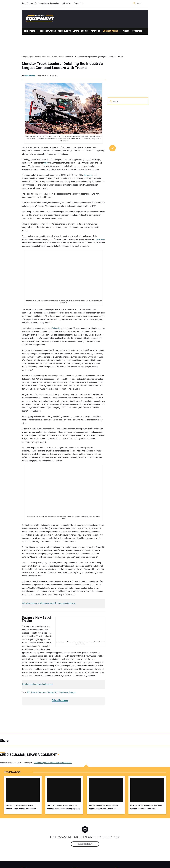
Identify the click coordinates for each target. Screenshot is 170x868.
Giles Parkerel (30, 76)
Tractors (95, 31)
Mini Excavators (48, 31)
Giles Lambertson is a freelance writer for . (49, 603)
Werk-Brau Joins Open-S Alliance (127, 199)
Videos (126, 31)
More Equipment (110, 31)
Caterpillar (100, 239)
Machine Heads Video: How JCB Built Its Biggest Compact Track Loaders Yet (104, 807)
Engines (85, 31)
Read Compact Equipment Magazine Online (40, 3)
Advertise (66, 3)
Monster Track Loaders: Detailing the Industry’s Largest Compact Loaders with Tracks (62, 66)
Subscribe (137, 31)
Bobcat (34, 692)
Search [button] (135, 3)
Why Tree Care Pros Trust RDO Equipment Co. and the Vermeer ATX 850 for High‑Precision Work (126, 183)
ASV (46, 163)
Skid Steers (30, 31)
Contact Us (79, 3)
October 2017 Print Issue (57, 692)
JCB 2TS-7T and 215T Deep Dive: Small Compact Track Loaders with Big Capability (64, 807)
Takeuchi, (56, 328)
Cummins (88, 175)
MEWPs (76, 31)
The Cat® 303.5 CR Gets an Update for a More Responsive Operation (125, 163)
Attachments (64, 31)
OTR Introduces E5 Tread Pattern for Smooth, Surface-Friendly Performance (21, 807)
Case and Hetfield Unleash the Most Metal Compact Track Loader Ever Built (146, 807)
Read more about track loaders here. (38, 684)
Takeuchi (73, 692)
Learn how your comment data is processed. (53, 763)
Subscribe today (85, 844)
